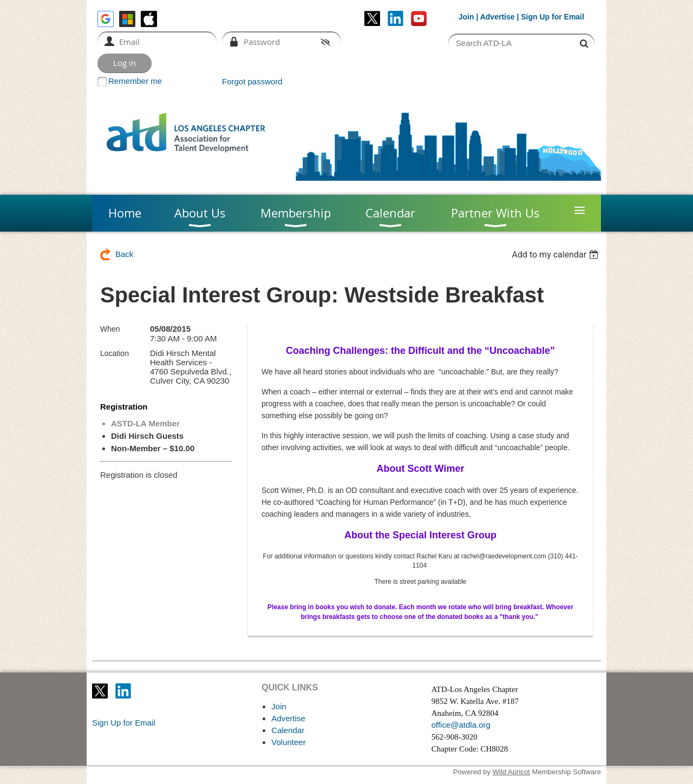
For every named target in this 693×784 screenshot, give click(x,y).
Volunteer (288, 742)
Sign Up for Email (124, 723)
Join (466, 17)
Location (115, 353)
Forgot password (252, 81)
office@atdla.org (461, 725)
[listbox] (556, 255)
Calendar (288, 730)
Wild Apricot (511, 772)
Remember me (135, 81)
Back (124, 254)
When (110, 329)
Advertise (498, 17)
